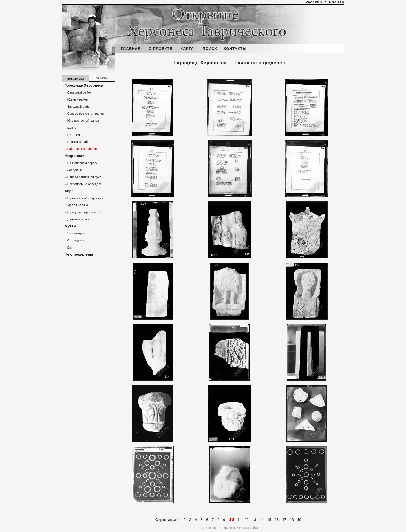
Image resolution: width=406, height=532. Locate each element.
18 (292, 520)
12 (247, 520)
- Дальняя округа (77, 219)
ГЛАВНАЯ (131, 49)
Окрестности (76, 205)
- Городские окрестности (83, 212)
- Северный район (78, 92)
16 (277, 520)
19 (299, 520)
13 (254, 520)
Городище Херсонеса (84, 85)
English (337, 2)
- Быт (69, 247)
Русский (314, 2)
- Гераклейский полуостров (84, 198)
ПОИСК (210, 49)
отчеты (102, 78)
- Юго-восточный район (82, 121)
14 (262, 520)
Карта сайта (249, 528)
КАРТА (187, 49)
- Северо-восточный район (84, 114)
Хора (69, 191)
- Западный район (78, 107)
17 (284, 520)
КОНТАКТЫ (235, 49)
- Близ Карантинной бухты (84, 177)
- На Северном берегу (81, 163)
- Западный (73, 170)
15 (269, 520)
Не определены (79, 254)
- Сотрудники (74, 240)
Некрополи (75, 156)
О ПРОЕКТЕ (160, 49)
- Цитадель (73, 135)
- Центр (70, 128)
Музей (70, 226)
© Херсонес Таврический (220, 528)
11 (239, 520)
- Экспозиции (74, 233)
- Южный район (76, 99)
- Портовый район (78, 142)
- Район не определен (81, 149)
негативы (75, 78)
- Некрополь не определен (84, 184)
